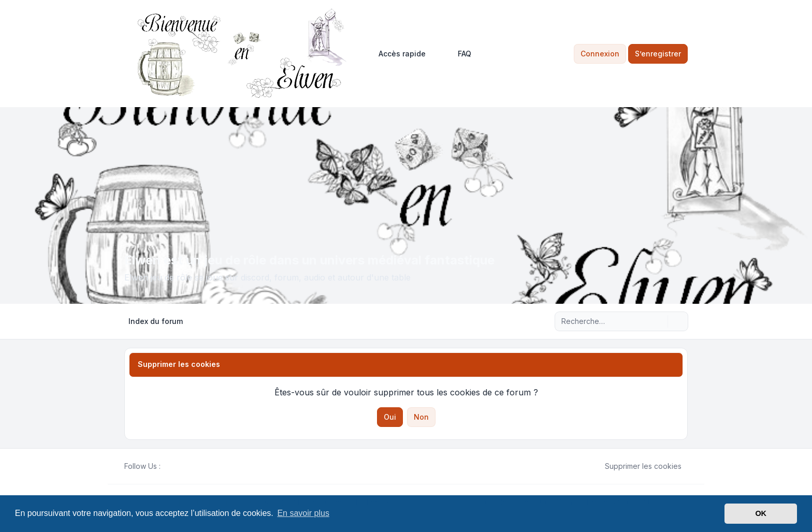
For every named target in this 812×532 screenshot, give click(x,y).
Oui (390, 417)
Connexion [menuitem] (600, 54)
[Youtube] (183, 466)
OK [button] (761, 513)
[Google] (192, 466)
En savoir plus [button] (303, 513)
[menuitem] (397, 54)
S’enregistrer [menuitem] (658, 54)
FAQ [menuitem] (458, 54)
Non (421, 417)
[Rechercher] (659, 321)
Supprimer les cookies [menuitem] (636, 466)
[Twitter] (175, 466)
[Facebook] (167, 466)
